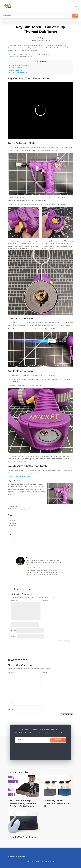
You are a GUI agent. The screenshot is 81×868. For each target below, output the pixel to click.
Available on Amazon (15, 70)
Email (14, 631)
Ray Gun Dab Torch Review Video (19, 65)
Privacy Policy (30, 861)
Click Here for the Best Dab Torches (19, 477)
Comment (15, 601)
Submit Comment (64, 641)
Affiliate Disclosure (41, 861)
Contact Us (52, 861)
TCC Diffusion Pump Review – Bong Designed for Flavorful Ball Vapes (23, 803)
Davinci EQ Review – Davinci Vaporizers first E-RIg (57, 803)
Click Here (11, 57)
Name (46, 601)
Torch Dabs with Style (16, 68)
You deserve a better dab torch (19, 73)
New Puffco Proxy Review (23, 837)
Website (14, 636)
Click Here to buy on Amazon (17, 385)
